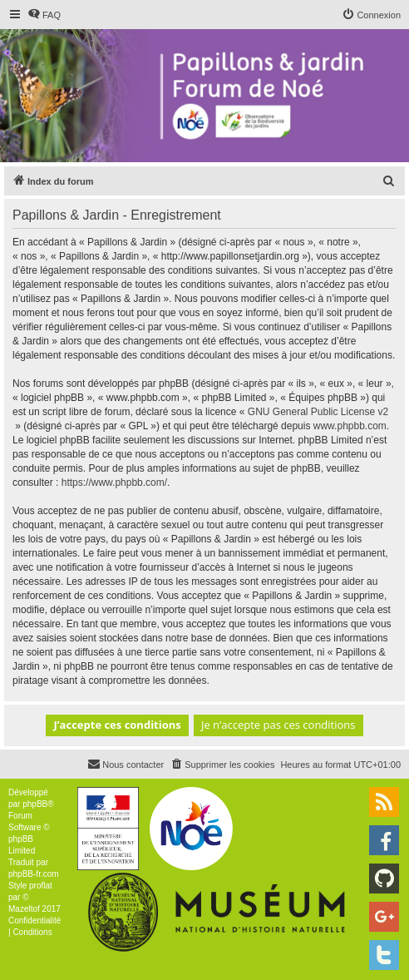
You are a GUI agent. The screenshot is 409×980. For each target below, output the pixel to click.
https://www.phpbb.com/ (114, 483)
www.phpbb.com (350, 426)
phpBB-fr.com (34, 874)
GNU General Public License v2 (318, 412)
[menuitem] (44, 15)
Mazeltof (24, 909)
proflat (41, 886)
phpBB (35, 804)
